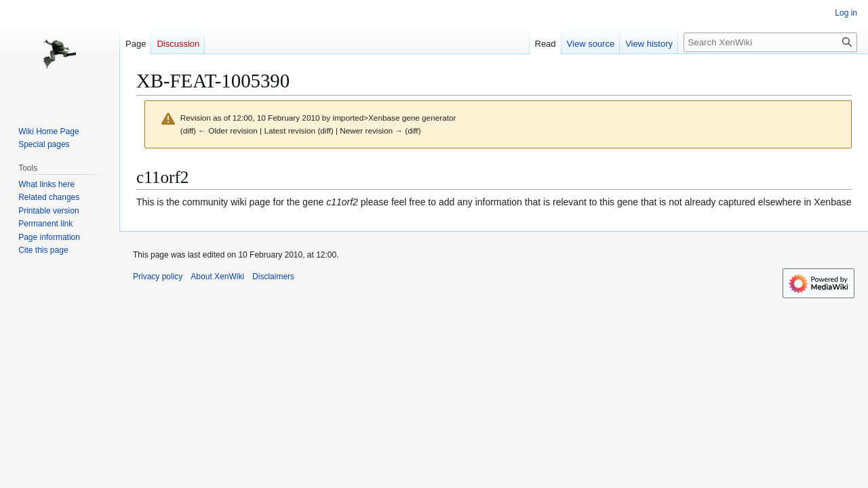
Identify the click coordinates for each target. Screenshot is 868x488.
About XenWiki (217, 277)
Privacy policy (158, 277)
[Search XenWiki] (770, 42)
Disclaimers (273, 277)
